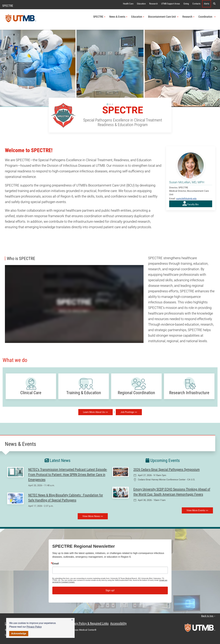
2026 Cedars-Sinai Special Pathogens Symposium (167, 470)
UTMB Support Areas (171, 4)
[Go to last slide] (5, 68)
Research (153, 4)
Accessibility (118, 623)
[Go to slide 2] (110, 104)
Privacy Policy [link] (34, 627)
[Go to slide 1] (108, 104)
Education (141, 4)
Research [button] (188, 17)
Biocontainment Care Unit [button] (163, 17)
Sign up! (110, 590)
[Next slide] (215, 68)
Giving (186, 4)
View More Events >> (197, 510)
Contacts (196, 4)
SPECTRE (8, 6)
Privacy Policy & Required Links (89, 623)
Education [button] (138, 17)
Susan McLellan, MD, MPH (187, 182)
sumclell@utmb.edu (186, 199)
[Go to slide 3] (113, 104)
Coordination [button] (207, 17)
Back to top (208, 616)
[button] (72, 620)
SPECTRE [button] (99, 17)
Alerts (207, 4)
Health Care (128, 4)
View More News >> (93, 516)
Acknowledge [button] (19, 633)
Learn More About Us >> (95, 412)
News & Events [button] (118, 17)
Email (56, 564)
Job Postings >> (129, 412)
